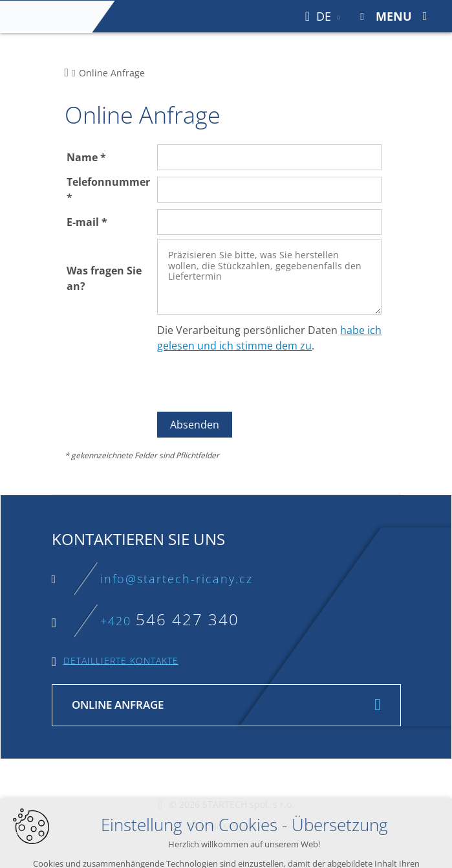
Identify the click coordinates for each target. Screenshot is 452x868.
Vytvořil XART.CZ (220, 826)
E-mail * (87, 222)
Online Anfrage (118, 705)
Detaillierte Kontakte (121, 660)
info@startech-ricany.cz (177, 579)
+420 (170, 621)
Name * (86, 157)
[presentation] (255, 383)
